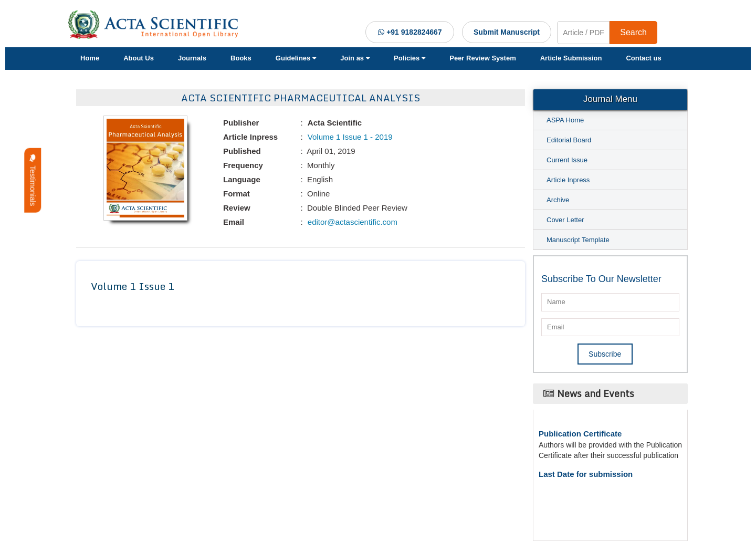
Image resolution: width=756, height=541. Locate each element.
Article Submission (571, 58)
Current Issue (567, 160)
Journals (192, 58)
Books (241, 58)
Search (633, 32)
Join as (355, 58)
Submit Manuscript (507, 32)
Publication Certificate (580, 434)
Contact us (643, 58)
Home (90, 58)
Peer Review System (482, 58)
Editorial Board (569, 140)
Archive (558, 200)
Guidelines (296, 58)
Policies (409, 58)
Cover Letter (565, 220)
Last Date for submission (586, 474)
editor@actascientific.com (351, 222)
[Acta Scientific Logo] (157, 25)
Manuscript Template (578, 240)
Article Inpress (568, 180)
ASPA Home (565, 120)
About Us (139, 58)
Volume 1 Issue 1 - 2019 (349, 137)
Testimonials (33, 180)
